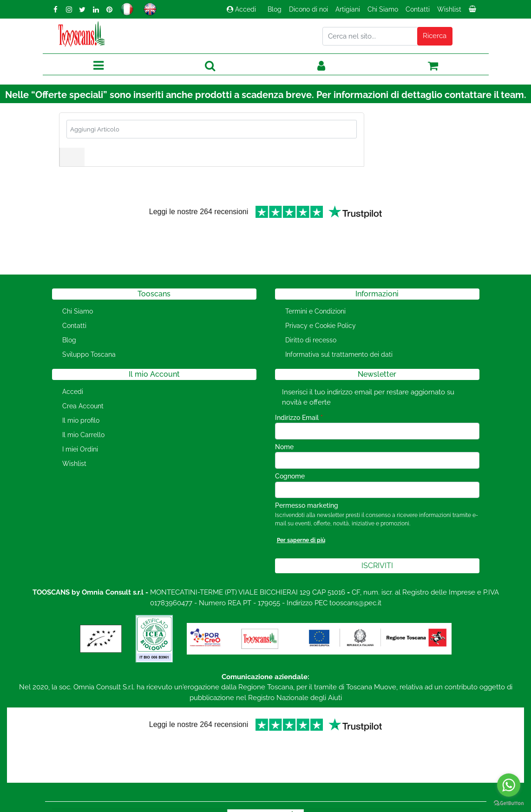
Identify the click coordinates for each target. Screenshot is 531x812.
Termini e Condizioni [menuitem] (315, 281)
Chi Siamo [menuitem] (383, 9)
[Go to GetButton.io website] (509, 803)
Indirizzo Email (299, 387)
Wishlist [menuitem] (449, 9)
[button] (435, 36)
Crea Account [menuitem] (83, 375)
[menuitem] (473, 12)
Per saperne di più (301, 510)
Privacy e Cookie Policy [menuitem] (321, 295)
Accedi (241, 9)
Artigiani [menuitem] (348, 9)
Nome (284, 416)
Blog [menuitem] (275, 9)
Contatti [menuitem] (418, 9)
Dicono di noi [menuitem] (308, 9)
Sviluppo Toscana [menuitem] (89, 324)
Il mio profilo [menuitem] (81, 390)
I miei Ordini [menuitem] (80, 419)
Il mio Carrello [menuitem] (83, 404)
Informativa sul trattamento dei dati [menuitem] (339, 324)
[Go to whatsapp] (509, 785)
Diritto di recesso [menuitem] (311, 309)
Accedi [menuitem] (73, 361)
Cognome (290, 445)
